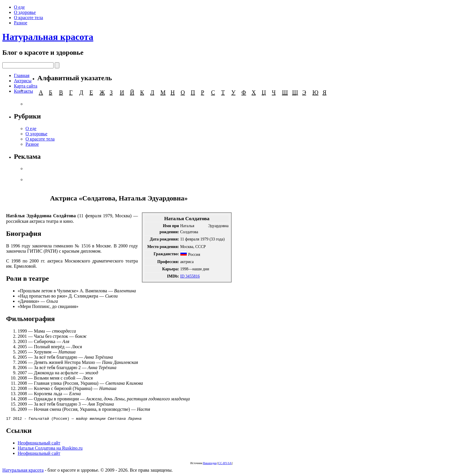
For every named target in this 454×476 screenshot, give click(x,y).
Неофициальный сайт (39, 444)
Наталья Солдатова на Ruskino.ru (50, 449)
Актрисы (23, 81)
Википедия (210, 464)
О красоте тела (29, 18)
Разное (21, 23)
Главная (22, 75)
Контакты (23, 91)
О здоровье (25, 12)
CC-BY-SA (225, 464)
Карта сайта (26, 86)
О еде (19, 7)
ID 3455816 (190, 276)
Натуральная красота (48, 37)
